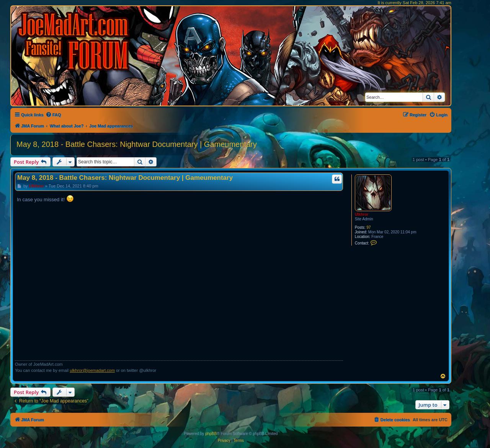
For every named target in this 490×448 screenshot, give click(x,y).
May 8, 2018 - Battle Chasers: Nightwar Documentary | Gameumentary (137, 144)
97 (368, 227)
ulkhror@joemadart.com (92, 370)
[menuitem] (53, 115)
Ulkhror (362, 214)
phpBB (211, 434)
